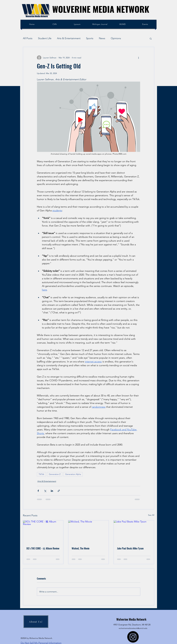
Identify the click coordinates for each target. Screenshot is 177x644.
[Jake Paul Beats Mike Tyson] (134, 532)
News (102, 38)
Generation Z (55, 474)
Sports (90, 38)
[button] (151, 38)
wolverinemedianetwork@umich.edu (133, 628)
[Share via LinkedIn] (52, 491)
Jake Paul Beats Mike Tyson (130, 548)
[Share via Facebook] (38, 491)
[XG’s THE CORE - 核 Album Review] (43, 532)
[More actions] (139, 58)
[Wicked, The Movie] (89, 532)
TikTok (41, 474)
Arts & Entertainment (69, 38)
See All (151, 515)
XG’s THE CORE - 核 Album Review (43, 548)
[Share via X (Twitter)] (45, 491)
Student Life (45, 38)
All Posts (28, 38)
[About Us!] (36, 622)
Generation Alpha (73, 474)
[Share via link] (59, 491)
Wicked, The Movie (81, 548)
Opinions (116, 38)
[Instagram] (133, 637)
